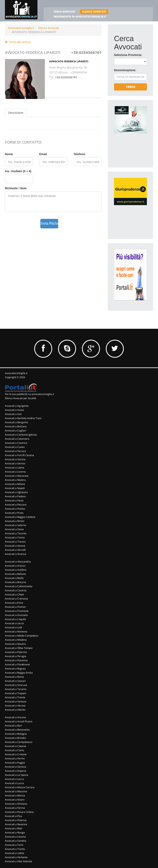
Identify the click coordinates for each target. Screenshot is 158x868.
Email (43, 154)
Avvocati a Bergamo (16, 422)
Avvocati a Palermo (16, 652)
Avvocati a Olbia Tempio (19, 648)
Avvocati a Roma (14, 677)
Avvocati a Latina (15, 468)
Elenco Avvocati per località (21, 398)
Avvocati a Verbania (16, 857)
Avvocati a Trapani (16, 693)
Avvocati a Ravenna (16, 824)
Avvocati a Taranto (16, 533)
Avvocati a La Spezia (17, 775)
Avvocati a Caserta (16, 590)
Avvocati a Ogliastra (16, 492)
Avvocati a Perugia (16, 656)
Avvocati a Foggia (15, 763)
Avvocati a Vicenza (16, 554)
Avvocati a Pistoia (15, 509)
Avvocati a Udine (15, 853)
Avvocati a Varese (15, 546)
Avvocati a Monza (15, 795)
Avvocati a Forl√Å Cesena (19, 455)
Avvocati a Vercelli (15, 550)
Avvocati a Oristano (16, 804)
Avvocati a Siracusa (16, 685)
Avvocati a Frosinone (17, 611)
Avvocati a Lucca (14, 783)
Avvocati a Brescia (15, 582)
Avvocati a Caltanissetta (19, 586)
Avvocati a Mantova (16, 632)
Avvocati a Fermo (15, 758)
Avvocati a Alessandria (18, 562)
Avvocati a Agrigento (17, 406)
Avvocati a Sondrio (16, 841)
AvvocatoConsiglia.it (21, 28)
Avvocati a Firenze (15, 607)
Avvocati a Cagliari (16, 431)
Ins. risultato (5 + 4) (18, 171)
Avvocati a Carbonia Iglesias (21, 435)
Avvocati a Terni (14, 845)
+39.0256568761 (86, 52)
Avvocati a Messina (16, 791)
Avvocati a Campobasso (19, 742)
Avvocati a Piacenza (16, 660)
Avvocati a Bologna (16, 734)
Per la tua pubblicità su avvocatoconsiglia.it (29, 394)
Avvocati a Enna (14, 603)
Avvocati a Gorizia (15, 459)
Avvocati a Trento (15, 849)
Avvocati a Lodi (13, 627)
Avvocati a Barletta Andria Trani (23, 418)
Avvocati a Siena (14, 529)
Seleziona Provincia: (128, 55)
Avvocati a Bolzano (16, 426)
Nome (9, 154)
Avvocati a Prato (14, 513)
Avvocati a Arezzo (15, 566)
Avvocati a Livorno (15, 472)
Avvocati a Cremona (16, 599)
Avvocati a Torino (15, 537)
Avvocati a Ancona (15, 717)
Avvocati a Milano (15, 484)
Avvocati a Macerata (17, 476)
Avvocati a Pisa (13, 816)
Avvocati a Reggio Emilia (19, 673)
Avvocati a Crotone (16, 754)
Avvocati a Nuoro (15, 800)
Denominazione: (125, 70)
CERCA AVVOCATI (64, 12)
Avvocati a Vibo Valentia (19, 861)
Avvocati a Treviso (15, 542)
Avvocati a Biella (14, 578)
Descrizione (16, 113)
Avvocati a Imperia (16, 771)
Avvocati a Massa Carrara (20, 787)
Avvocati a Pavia (14, 500)
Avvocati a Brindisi (15, 738)
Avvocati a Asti (13, 414)
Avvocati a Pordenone (17, 664)
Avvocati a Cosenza (16, 443)
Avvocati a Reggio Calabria (20, 517)
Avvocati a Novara (15, 644)
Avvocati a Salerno (16, 525)
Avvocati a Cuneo (15, 447)
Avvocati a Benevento (17, 730)
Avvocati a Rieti (14, 828)
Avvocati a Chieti (14, 594)
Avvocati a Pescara (16, 505)
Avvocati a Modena (16, 640)
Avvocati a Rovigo (15, 833)
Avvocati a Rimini (15, 521)
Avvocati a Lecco (14, 779)
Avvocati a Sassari (15, 681)
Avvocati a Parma (15, 808)
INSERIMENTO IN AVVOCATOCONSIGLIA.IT (80, 17)
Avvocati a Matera (15, 480)
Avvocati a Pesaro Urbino (19, 812)
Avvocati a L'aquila (15, 619)
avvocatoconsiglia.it (16, 373)
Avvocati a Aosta (14, 410)
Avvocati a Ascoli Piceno (19, 721)
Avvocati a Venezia (16, 701)
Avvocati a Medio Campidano (22, 636)
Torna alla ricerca (18, 42)
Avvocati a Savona (15, 837)
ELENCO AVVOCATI (94, 12)
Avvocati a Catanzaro (17, 439)
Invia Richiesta (49, 223)
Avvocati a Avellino (16, 570)
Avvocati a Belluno (15, 574)
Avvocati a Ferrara (15, 451)
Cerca (131, 87)
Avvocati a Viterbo (15, 710)
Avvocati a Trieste (15, 697)
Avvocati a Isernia (15, 463)
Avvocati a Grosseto (16, 615)
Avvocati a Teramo (16, 689)
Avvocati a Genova (16, 767)
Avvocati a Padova (15, 496)
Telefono (79, 154)
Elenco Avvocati (48, 28)
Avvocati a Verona (15, 706)
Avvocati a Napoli (15, 488)
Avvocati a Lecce (14, 623)
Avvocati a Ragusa (15, 669)
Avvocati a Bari (13, 726)
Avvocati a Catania (16, 746)
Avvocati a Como (15, 750)
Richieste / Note (16, 188)
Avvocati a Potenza (16, 820)
